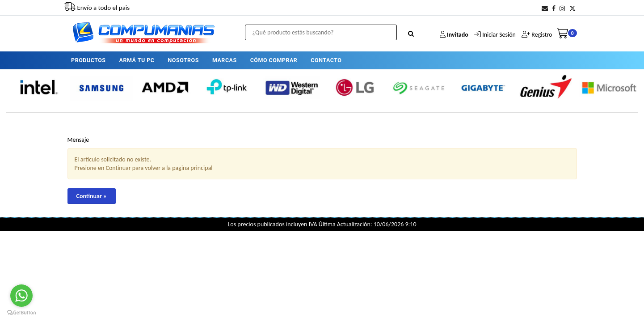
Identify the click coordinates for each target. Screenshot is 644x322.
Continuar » (92, 196)
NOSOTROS (183, 60)
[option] (38, 87)
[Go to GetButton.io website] (21, 313)
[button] (545, 9)
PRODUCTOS (88, 60)
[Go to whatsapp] (21, 296)
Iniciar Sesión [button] (499, 35)
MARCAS (225, 60)
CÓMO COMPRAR (274, 60)
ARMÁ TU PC (137, 60)
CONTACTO (326, 60)
